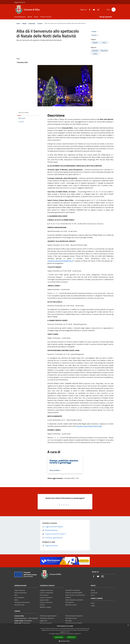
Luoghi (93, 606)
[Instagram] (97, 10)
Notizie (93, 590)
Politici (16, 600)
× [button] (128, 625)
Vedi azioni (95, 35)
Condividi (95, 32)
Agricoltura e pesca (71, 605)
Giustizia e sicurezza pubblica (74, 593)
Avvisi (93, 595)
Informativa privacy (71, 618)
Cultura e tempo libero (46, 593)
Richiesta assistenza (46, 623)
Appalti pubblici (44, 600)
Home (18, 23)
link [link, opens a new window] (80, 634)
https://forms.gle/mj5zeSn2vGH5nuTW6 (89, 426)
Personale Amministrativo (22, 602)
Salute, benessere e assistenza (74, 600)
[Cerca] (113, 10)
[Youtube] (93, 10)
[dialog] (65, 634)
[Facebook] (89, 10)
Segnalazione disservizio (47, 618)
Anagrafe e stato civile (46, 590)
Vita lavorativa (44, 595)
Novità (24, 23)
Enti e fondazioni (19, 598)
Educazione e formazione (73, 590)
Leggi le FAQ (44, 621)
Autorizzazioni (70, 602)
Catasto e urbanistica (46, 602)
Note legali (68, 621)
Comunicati (32, 23)
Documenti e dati (19, 605)
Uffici (16, 595)
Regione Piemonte (20, 2)
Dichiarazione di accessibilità (74, 623)
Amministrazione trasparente (74, 616)
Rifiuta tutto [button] (71, 637)
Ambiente (68, 597)
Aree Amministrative (21, 593)
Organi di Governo (20, 590)
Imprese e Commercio (46, 598)
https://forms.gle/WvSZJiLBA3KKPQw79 (60, 261)
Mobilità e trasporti (45, 607)
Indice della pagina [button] (24, 113)
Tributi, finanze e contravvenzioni (75, 595)
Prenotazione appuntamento (48, 616)
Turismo (40, 23)
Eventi (93, 603)
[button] (65, 641)
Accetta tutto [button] (59, 637)
